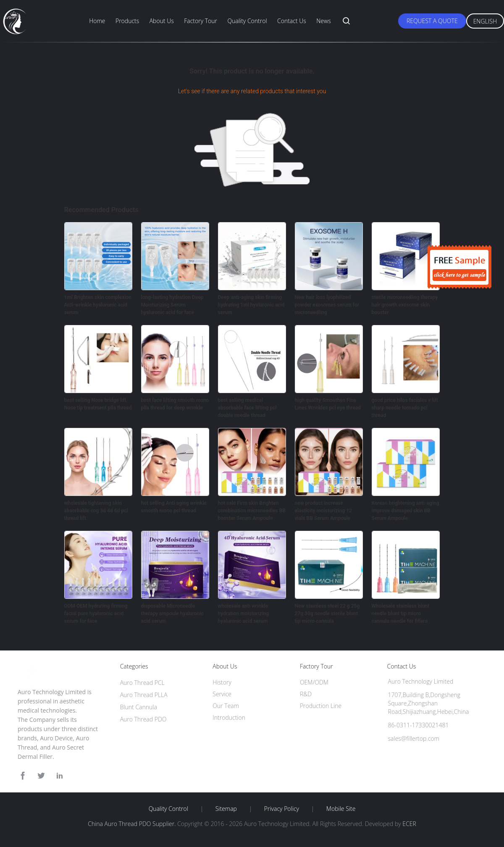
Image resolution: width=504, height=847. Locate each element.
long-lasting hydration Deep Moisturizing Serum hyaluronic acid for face (172, 305)
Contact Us (292, 21)
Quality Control (247, 21)
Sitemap (226, 809)
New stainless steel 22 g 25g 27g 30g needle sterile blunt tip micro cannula (327, 614)
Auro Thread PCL (142, 683)
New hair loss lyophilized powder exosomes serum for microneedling (327, 305)
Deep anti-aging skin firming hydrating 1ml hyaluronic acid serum (251, 305)
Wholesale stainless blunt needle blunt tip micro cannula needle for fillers (401, 614)
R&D (306, 694)
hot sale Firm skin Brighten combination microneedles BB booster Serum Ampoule (252, 511)
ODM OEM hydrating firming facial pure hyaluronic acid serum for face (96, 614)
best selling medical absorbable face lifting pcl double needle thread (247, 408)
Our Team (226, 706)
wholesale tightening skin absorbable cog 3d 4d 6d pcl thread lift (96, 511)
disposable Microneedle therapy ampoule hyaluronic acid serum (172, 614)
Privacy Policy (282, 809)
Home (97, 21)
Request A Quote (432, 21)
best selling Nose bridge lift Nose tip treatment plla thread (98, 404)
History (222, 682)
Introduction (229, 717)
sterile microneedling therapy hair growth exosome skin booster (405, 305)
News (323, 21)
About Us (162, 21)
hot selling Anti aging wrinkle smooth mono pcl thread (174, 507)
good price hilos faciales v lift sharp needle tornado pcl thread (405, 408)
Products (127, 21)
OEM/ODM (314, 682)
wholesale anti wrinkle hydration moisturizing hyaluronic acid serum (244, 614)
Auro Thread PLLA (144, 695)
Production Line (321, 706)
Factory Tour (201, 21)
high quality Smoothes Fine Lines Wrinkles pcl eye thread (328, 404)
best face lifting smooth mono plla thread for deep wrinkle (175, 404)
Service (222, 694)
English (485, 21)
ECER (409, 824)
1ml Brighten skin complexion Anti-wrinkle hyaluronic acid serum (98, 305)
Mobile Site (341, 809)
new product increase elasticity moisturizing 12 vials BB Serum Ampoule (323, 511)
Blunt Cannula (139, 707)
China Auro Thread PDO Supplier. (133, 824)
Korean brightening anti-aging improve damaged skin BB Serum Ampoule (406, 511)
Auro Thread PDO (143, 719)
